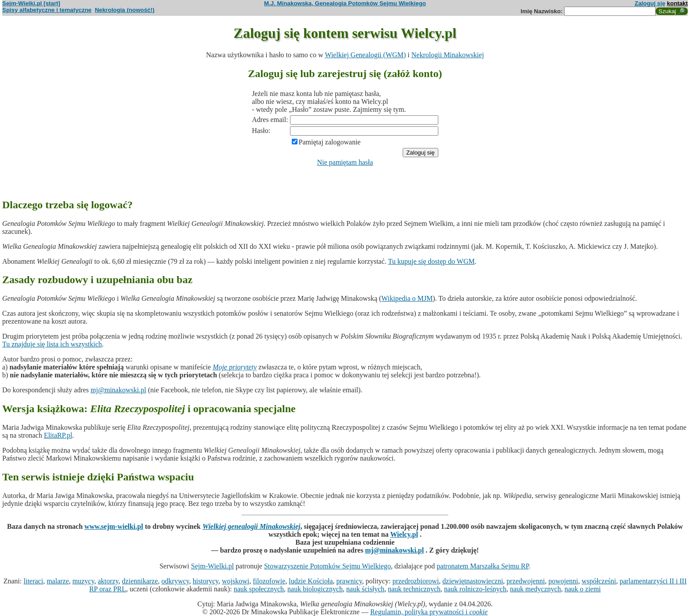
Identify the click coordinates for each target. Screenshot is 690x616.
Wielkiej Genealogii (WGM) (365, 55)
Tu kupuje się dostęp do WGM (431, 261)
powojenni (563, 581)
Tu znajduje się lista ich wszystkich (52, 344)
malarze (58, 581)
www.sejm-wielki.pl (114, 526)
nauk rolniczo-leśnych (475, 589)
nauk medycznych (536, 589)
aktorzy (108, 581)
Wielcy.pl (404, 534)
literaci (33, 581)
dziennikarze (140, 581)
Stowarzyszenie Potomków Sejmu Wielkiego (327, 566)
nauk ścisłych (365, 589)
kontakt (677, 3)
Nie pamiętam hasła (345, 162)
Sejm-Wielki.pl (213, 566)
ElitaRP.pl (58, 435)
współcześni (599, 581)
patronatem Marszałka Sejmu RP (483, 566)
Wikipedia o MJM (407, 298)
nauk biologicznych (315, 589)
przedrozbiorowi (416, 581)
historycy (206, 581)
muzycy (84, 581)
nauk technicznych (414, 589)
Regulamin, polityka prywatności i (429, 612)
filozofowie (269, 581)
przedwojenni (526, 581)
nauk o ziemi (583, 589)
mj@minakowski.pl (118, 390)
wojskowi (235, 581)
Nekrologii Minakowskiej (448, 55)
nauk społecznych (259, 589)
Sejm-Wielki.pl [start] (31, 3)
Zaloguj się (650, 3)
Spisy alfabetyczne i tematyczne (47, 10)
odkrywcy (175, 581)
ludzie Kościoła (311, 581)
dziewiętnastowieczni (473, 581)
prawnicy (349, 581)
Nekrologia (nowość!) (125, 10)
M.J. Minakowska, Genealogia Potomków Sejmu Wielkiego (345, 3)
